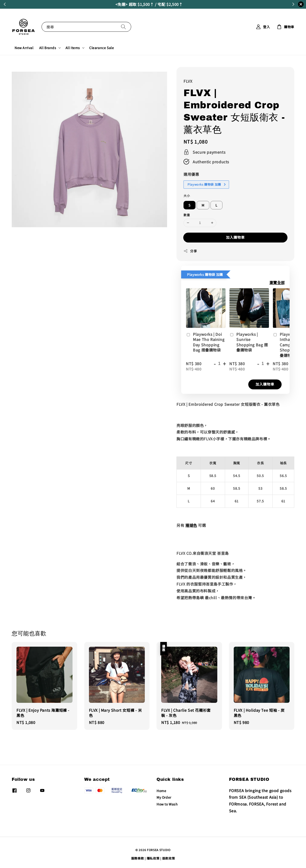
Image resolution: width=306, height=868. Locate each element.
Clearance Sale (101, 48)
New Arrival (24, 48)
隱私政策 (153, 858)
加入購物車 (235, 237)
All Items (73, 48)
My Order (164, 797)
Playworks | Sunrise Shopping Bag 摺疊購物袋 (249, 342)
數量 (187, 215)
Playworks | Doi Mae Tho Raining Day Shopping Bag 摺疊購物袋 (205, 342)
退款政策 (169, 858)
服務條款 (138, 858)
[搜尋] (123, 27)
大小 (187, 196)
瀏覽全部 (277, 282)
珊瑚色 (191, 525)
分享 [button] (190, 251)
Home (161, 791)
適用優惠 (191, 174)
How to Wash (167, 804)
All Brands (48, 48)
